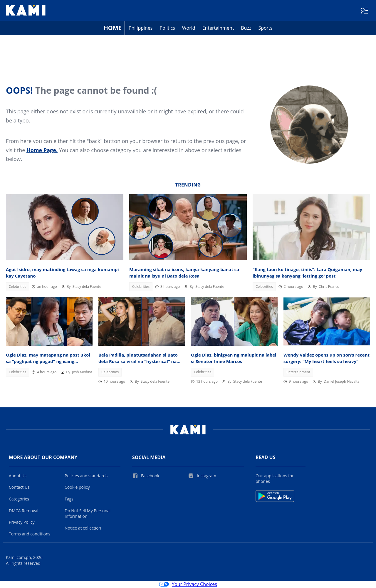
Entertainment (218, 28)
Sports (265, 28)
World (189, 28)
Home (113, 28)
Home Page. (42, 150)
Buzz (246, 28)
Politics (167, 28)
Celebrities (17, 287)
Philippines (141, 28)
